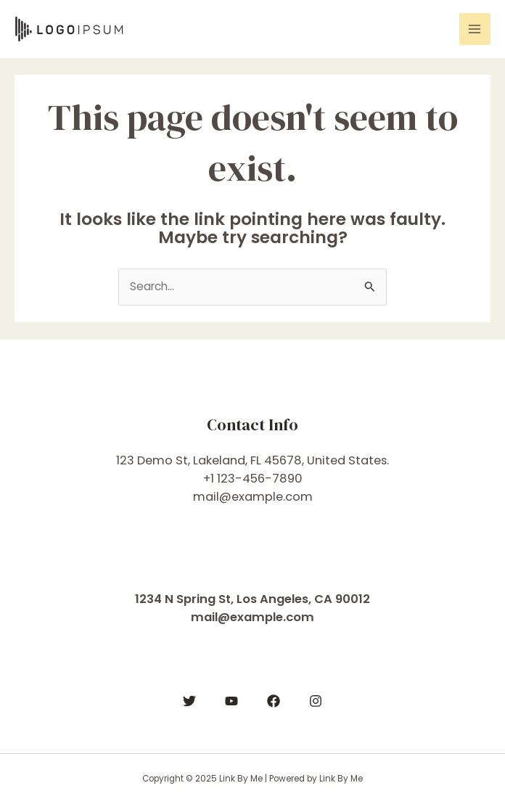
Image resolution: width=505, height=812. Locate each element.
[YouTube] (231, 701)
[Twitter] (189, 701)
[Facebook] (274, 701)
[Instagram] (316, 701)
